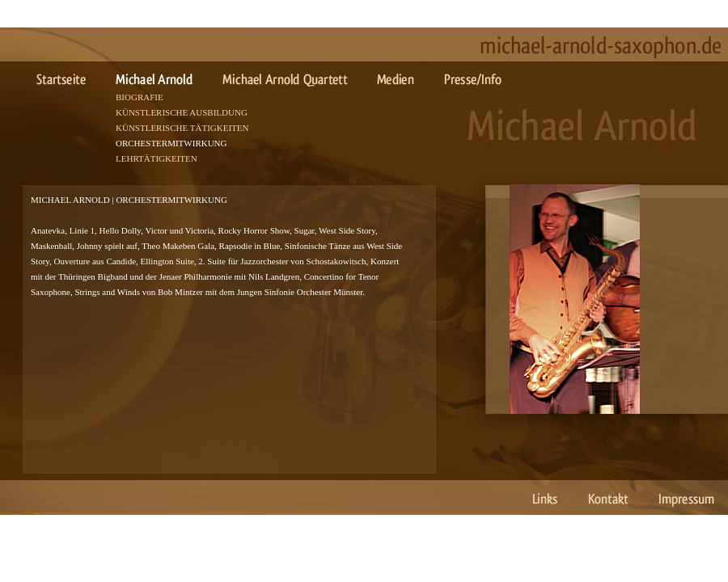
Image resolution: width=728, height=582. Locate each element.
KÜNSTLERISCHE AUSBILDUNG (182, 112)
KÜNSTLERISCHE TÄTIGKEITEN (182, 128)
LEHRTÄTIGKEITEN (157, 158)
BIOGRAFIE (140, 97)
